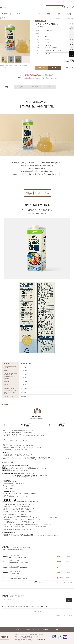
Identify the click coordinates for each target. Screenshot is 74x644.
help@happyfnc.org (41, 639)
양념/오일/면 (58, 18)
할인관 (49, 14)
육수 (23, 65)
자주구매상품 (69, 68)
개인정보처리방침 (27, 630)
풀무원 (25, 65)
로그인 (63, 1)
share (5, 18)
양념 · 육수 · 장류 (66, 18)
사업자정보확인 (36, 630)
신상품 (29, 14)
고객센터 (72, 1)
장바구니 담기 (55, 68)
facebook (1, 18)
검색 (63, 7)
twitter (3, 18)
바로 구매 (41, 68)
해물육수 (6, 67)
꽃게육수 (6, 65)
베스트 (39, 14)
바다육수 (10, 65)
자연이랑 (69, 14)
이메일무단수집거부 (47, 630)
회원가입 (67, 1)
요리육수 (19, 65)
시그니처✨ (19, 14)
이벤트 (59, 14)
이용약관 (18, 630)
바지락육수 (15, 65)
